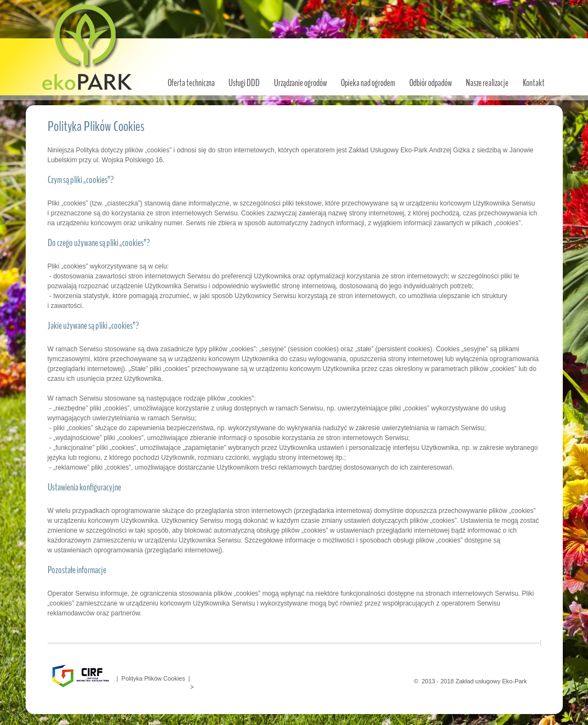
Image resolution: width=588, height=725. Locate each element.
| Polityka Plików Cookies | (152, 678)
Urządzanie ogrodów (301, 83)
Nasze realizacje (487, 83)
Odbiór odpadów (431, 83)
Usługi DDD (244, 83)
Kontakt (534, 83)
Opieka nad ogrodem (368, 83)
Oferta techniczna (191, 83)
